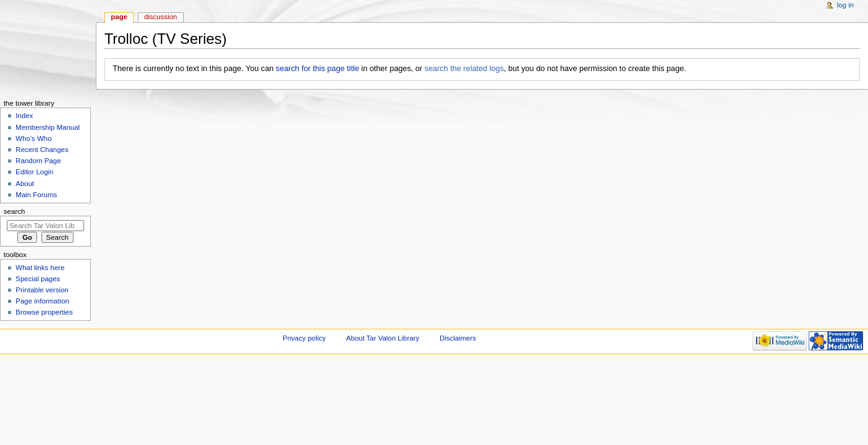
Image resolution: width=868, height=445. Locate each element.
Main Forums (36, 195)
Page (119, 17)
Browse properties (44, 312)
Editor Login (34, 172)
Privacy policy (304, 338)
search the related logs (464, 69)
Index (24, 116)
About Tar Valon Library (383, 338)
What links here (40, 268)
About (25, 184)
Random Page (38, 161)
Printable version (42, 290)
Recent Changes (42, 150)
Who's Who (33, 138)
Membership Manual (48, 127)
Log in (845, 5)
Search (15, 211)
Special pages (38, 279)
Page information (42, 301)
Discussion (160, 17)
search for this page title (317, 69)
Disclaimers (458, 338)
